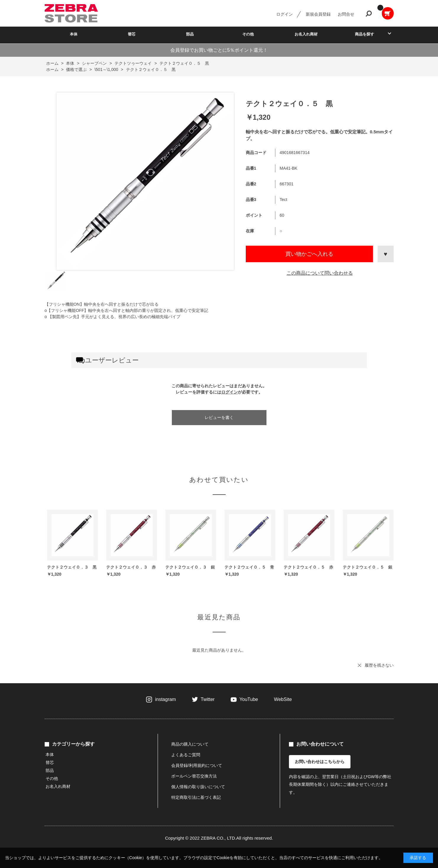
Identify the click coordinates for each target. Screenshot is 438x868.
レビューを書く (219, 417)
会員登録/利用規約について (197, 765)
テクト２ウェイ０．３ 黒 (72, 567)
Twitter (208, 699)
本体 (74, 34)
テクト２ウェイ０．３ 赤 (131, 567)
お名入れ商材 (306, 34)
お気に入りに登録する (386, 254)
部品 (190, 34)
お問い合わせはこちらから (320, 762)
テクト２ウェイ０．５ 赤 (308, 567)
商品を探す (365, 34)
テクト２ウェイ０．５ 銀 (368, 567)
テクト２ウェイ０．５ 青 (249, 567)
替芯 (132, 34)
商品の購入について (190, 744)
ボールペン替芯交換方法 (194, 776)
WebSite (283, 699)
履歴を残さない (379, 665)
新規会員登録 (318, 14)
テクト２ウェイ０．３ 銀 (190, 567)
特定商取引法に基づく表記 (196, 797)
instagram (165, 699)
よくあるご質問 (186, 755)
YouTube (249, 699)
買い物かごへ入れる (309, 254)
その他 (248, 34)
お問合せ (346, 14)
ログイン (285, 14)
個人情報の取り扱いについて (198, 787)
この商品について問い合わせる (320, 273)
